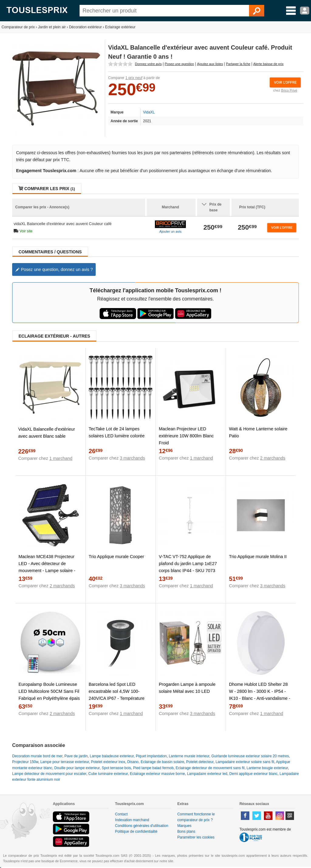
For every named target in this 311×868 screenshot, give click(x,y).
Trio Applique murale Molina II (258, 557)
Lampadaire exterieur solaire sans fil (245, 762)
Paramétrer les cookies (196, 837)
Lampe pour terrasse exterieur (65, 762)
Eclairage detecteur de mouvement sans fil (210, 768)
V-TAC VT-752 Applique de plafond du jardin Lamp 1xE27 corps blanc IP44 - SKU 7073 (188, 564)
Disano (133, 762)
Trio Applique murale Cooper (116, 557)
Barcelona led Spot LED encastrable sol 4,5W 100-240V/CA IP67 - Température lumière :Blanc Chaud (117, 695)
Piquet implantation (151, 756)
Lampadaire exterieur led (207, 774)
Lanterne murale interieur (189, 756)
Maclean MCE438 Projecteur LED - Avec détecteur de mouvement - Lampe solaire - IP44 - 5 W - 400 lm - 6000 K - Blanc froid (48, 571)
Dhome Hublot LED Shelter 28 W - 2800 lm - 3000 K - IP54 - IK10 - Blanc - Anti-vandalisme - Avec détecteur (260, 695)
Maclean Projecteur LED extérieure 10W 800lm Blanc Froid (186, 436)
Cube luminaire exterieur (108, 774)
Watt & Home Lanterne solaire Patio (258, 432)
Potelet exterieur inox (108, 762)
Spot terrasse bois (116, 768)
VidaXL (149, 112)
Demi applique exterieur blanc (253, 774)
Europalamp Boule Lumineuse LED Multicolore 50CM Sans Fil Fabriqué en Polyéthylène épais (49, 691)
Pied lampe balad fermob (153, 768)
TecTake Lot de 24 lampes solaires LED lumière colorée (117, 432)
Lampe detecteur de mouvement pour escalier (49, 774)
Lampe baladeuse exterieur (112, 756)
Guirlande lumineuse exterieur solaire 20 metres (250, 756)
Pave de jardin (76, 756)
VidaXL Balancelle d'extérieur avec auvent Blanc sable (47, 433)
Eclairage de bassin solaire (162, 762)
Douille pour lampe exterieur (77, 768)
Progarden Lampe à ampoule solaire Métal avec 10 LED (187, 688)
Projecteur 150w (25, 762)
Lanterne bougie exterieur (267, 768)
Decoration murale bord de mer (37, 756)
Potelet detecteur (200, 762)
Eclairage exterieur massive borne (157, 774)
